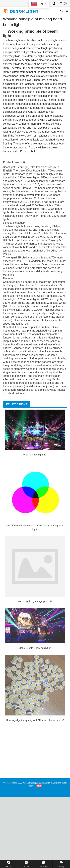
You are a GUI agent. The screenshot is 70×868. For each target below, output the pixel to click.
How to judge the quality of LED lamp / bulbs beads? (35, 720)
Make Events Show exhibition (35, 648)
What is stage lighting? (35, 455)
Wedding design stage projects (35, 601)
